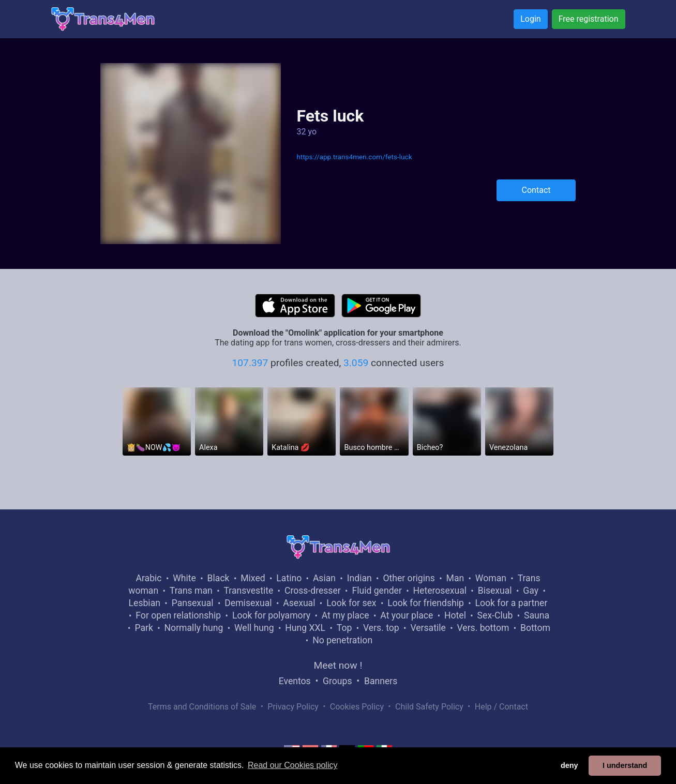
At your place (407, 615)
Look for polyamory (271, 615)
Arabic (149, 578)
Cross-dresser (313, 591)
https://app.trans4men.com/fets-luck (354, 157)
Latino (289, 578)
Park (144, 628)
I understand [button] (625, 765)
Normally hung (194, 628)
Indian (359, 578)
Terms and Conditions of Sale (202, 707)
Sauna (537, 615)
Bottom (535, 628)
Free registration (589, 19)
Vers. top (381, 628)
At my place (345, 615)
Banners (381, 681)
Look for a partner (512, 603)
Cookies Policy (357, 707)
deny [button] (569, 765)
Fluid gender (377, 591)
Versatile (428, 628)
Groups (337, 681)
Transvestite (248, 591)
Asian (324, 578)
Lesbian (145, 603)
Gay (531, 591)
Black (219, 578)
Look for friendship (426, 603)
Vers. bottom (483, 628)
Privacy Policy (293, 707)
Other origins (409, 578)
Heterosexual (440, 591)
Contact (536, 190)
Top (344, 628)
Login (530, 19)
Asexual (299, 603)
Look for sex (351, 603)
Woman (491, 578)
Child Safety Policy (429, 707)
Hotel (455, 615)
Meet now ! (338, 665)
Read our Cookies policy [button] (292, 765)
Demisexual (248, 603)
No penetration (342, 640)
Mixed (253, 578)
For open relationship (178, 615)
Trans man (191, 591)
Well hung (254, 628)
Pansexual (193, 603)
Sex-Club (495, 615)
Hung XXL (305, 628)
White (184, 578)
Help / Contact (501, 707)
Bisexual (495, 591)
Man (455, 578)
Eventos (295, 681)
